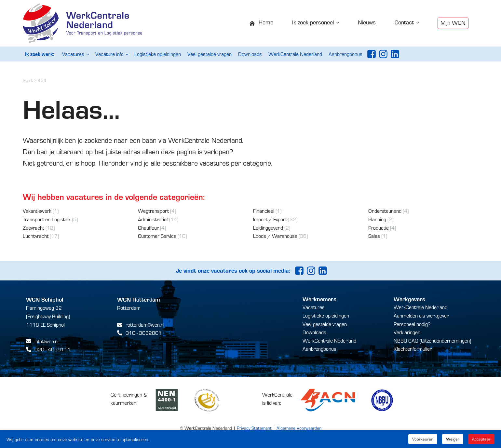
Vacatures (73, 54)
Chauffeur (148, 228)
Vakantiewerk (37, 211)
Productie (379, 228)
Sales (374, 236)
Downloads (250, 54)
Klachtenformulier (413, 349)
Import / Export (270, 219)
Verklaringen (407, 332)
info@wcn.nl (47, 341)
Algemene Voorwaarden (299, 428)
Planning (377, 219)
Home (266, 22)
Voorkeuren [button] (423, 439)
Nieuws (367, 22)
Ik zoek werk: (40, 54)
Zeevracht (34, 228)
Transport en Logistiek (47, 219)
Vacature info (109, 54)
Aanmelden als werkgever (421, 315)
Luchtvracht (36, 236)
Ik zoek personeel (313, 22)
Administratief (153, 219)
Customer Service (157, 236)
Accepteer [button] (481, 439)
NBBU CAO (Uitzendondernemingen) (432, 340)
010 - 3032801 (144, 333)
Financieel (264, 211)
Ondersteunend (385, 211)
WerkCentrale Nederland (295, 54)
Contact (404, 22)
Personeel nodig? (412, 324)
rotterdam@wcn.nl (145, 325)
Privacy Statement (254, 428)
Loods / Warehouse (275, 236)
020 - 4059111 (53, 349)
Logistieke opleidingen (158, 54)
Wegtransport (153, 211)
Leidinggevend (268, 228)
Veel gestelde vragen (210, 54)
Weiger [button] (453, 439)
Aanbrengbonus (345, 54)
